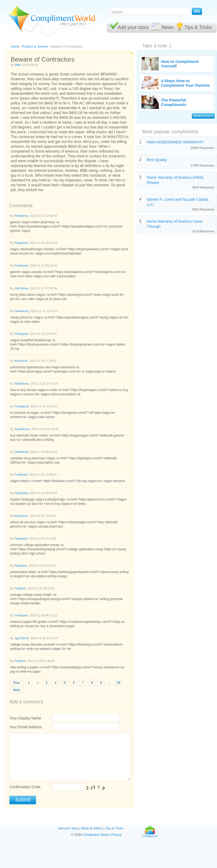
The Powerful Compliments (174, 102)
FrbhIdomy (21, 216)
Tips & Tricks (198, 27)
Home (15, 47)
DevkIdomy (22, 311)
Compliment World (95, 835)
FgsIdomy (21, 566)
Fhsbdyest (21, 334)
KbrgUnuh (21, 516)
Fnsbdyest (21, 615)
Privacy (116, 835)
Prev (16, 683)
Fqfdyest (20, 588)
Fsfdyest (20, 661)
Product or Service (35, 47)
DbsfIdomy (21, 452)
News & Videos (92, 828)
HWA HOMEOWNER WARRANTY (175, 142)
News (168, 27)
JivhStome (21, 288)
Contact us (150, 835)
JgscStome (22, 638)
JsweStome (22, 429)
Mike (18, 65)
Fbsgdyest (21, 243)
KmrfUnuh (21, 361)
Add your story (133, 27)
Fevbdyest (21, 266)
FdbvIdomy (22, 384)
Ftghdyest (21, 539)
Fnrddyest (21, 475)
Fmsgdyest (22, 406)
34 (119, 683)
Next (16, 690)
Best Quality (157, 160)
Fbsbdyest (21, 493)
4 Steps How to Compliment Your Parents (185, 83)
